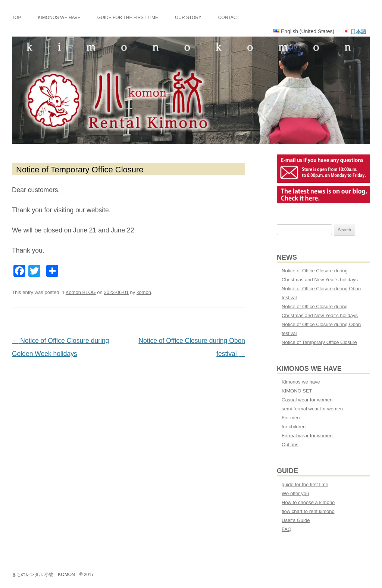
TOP (16, 18)
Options (290, 445)
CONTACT (229, 18)
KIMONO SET (297, 391)
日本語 (358, 31)
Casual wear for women (307, 400)
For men (291, 418)
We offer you (295, 493)
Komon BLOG (81, 292)
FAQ (286, 529)
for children (294, 427)
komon (144, 292)
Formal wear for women (307, 436)
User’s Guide (296, 520)
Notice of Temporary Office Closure (319, 342)
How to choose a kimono (308, 502)
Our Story (188, 18)
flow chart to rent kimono (308, 511)
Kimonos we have (59, 18)
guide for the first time (128, 18)
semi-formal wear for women (312, 409)
